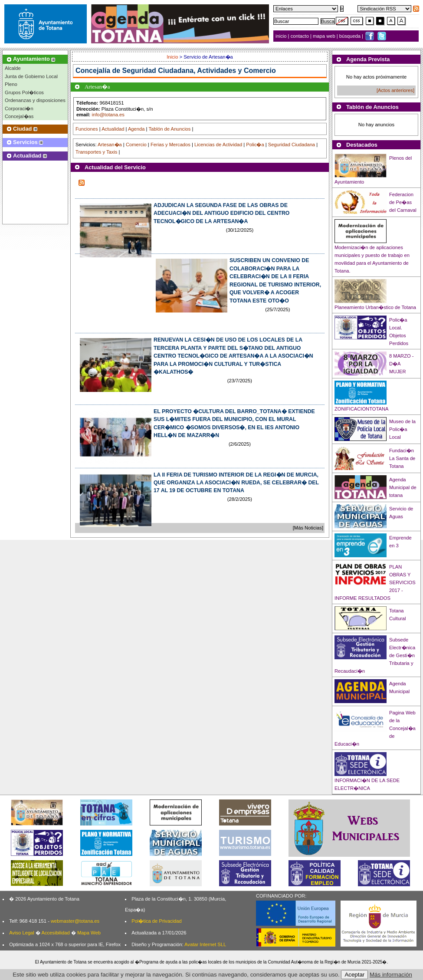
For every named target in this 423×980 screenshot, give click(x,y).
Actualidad (113, 129)
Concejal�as (19, 116)
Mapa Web (89, 933)
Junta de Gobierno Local (31, 76)
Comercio (136, 145)
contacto (300, 36)
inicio (282, 36)
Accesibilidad (55, 933)
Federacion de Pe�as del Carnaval (403, 202)
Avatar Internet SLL (205, 944)
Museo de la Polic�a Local (402, 429)
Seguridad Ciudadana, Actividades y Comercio (199, 71)
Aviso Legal (22, 933)
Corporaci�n (19, 109)
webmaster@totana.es (75, 921)
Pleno (11, 84)
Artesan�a (110, 145)
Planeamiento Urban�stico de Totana (375, 307)
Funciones (87, 129)
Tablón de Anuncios (169, 129)
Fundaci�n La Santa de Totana (402, 458)
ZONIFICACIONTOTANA (362, 409)
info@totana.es (108, 115)
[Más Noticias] (308, 528)
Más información (391, 975)
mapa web (325, 36)
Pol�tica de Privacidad (156, 921)
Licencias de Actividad (218, 145)
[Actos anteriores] (395, 90)
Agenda (136, 129)
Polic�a (255, 145)
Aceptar (354, 975)
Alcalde (13, 68)
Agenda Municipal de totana (403, 487)
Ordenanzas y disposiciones (35, 100)
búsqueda (351, 36)
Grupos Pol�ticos (24, 92)
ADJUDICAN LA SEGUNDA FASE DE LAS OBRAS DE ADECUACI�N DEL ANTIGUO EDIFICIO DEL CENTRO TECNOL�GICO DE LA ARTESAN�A (221, 213)
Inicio (173, 57)
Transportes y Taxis (96, 152)
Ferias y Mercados (171, 145)
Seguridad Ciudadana (292, 145)
